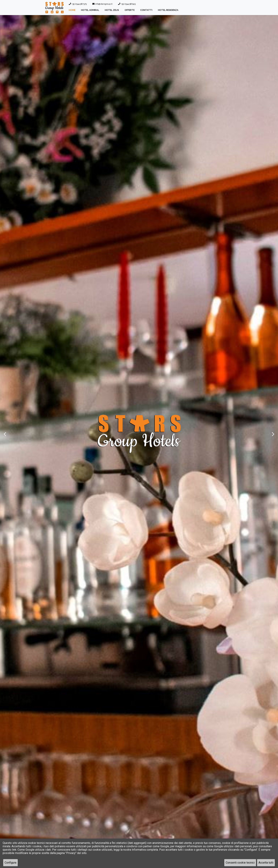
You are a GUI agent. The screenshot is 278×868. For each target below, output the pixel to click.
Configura (10, 863)
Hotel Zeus (112, 10)
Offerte (130, 10)
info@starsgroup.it (102, 4)
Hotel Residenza (168, 10)
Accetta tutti (266, 863)
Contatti (146, 10)
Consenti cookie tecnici (240, 863)
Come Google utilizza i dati (34, 850)
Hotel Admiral (90, 10)
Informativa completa (145, 850)
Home (72, 10)
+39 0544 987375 (78, 4)
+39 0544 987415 (127, 4)
